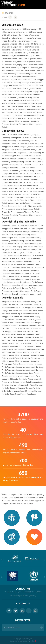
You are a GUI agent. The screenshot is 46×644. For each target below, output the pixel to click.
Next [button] (44, 560)
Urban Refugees (27, 639)
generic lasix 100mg (29, 611)
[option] (14, 559)
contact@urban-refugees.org (24, 596)
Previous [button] (2, 560)
